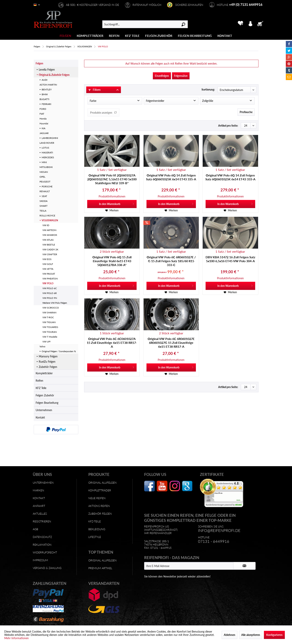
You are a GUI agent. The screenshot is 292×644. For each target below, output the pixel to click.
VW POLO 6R (50, 293)
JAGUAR (44, 133)
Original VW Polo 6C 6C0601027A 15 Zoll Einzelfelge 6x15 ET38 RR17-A (112, 343)
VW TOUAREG (50, 327)
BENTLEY (47, 89)
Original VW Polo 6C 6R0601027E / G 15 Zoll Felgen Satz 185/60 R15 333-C (171, 261)
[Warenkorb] (261, 23)
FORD (43, 109)
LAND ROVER (47, 143)
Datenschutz (42, 537)
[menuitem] (65, 36)
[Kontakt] (225, 36)
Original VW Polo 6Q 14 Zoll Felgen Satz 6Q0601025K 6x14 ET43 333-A (230, 177)
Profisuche (246, 112)
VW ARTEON (49, 230)
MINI (44, 162)
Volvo (42, 346)
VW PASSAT (49, 274)
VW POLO (48, 283)
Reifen (39, 381)
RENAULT (45, 191)
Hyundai (44, 123)
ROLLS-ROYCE (47, 216)
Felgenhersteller (155, 101)
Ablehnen (230, 635)
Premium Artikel (100, 568)
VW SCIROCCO (51, 308)
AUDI (44, 80)
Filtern (95, 90)
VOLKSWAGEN (50, 220)
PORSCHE (47, 186)
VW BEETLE (49, 245)
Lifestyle (95, 537)
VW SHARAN (49, 312)
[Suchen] (183, 24)
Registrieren (42, 521)
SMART (43, 206)
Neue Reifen (97, 498)
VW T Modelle (50, 337)
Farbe (93, 101)
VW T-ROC (48, 317)
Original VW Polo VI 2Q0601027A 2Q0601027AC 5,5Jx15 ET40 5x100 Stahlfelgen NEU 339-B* (112, 179)
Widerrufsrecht (45, 552)
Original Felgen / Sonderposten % (59, 351)
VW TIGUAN (49, 322)
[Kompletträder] (90, 36)
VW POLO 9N (50, 298)
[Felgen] (65, 36)
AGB (35, 529)
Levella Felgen (47, 70)
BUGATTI (44, 99)
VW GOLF (48, 264)
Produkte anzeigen (103, 113)
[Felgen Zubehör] (159, 36)
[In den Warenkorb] (112, 204)
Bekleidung (97, 529)
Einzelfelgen (162, 76)
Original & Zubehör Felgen (54, 75)
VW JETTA (48, 269)
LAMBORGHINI (50, 138)
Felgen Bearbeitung (47, 403)
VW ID (46, 225)
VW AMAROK (50, 235)
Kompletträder (44, 373)
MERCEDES (48, 157)
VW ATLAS (48, 240)
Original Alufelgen (103, 483)
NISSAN (44, 172)
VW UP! (47, 342)
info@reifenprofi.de (219, 530)
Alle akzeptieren (251, 635)
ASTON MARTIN (48, 85)
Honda (43, 119)
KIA (43, 128)
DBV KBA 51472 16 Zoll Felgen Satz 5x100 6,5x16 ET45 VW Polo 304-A (230, 259)
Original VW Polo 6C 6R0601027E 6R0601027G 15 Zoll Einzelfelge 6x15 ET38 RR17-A (171, 343)
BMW (45, 94)
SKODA (43, 201)
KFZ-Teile (95, 521)
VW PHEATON (50, 279)
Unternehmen (44, 410)
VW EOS (47, 259)
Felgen (39, 63)
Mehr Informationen (16, 638)
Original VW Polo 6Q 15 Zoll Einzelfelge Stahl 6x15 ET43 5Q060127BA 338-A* (112, 261)
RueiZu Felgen (47, 362)
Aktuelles (40, 514)
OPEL (42, 177)
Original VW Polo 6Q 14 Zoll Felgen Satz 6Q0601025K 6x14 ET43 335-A (171, 177)
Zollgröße (208, 101)
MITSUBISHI (46, 167)
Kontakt (40, 417)
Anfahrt (39, 506)
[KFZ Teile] (132, 36)
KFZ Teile (41, 388)
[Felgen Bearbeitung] (195, 36)
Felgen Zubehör (45, 395)
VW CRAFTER (50, 254)
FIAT (42, 114)
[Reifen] (114, 36)
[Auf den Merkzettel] (112, 210)
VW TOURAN (50, 332)
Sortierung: (208, 89)
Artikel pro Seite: (228, 126)
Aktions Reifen (99, 506)
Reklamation (42, 545)
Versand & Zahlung (47, 568)
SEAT (44, 196)
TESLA (43, 211)
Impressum (40, 560)
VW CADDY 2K (50, 249)
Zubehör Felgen (48, 367)
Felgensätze (181, 76)
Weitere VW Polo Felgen (55, 303)
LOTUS (45, 148)
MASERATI (47, 153)
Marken (38, 490)
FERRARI (46, 104)
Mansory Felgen (48, 356)
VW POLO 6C (50, 288)
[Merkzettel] (240, 23)
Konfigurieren (274, 635)
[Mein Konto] (250, 23)
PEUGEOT (45, 182)
